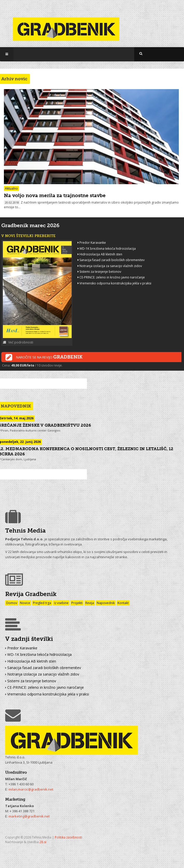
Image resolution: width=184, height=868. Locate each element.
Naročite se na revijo (44, 357)
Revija (90, 603)
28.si (43, 842)
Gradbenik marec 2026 (30, 225)
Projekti (77, 603)
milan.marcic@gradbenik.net (31, 789)
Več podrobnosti (18, 342)
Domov (12, 603)
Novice (25, 603)
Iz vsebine (61, 603)
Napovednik (106, 603)
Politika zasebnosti (69, 837)
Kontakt (123, 603)
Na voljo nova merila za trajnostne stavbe (55, 195)
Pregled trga (42, 603)
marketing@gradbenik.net (29, 816)
